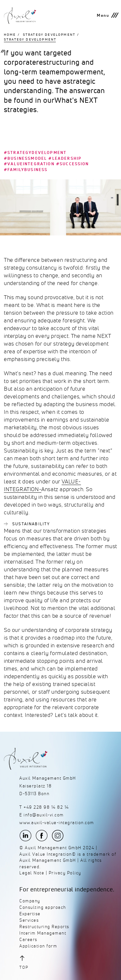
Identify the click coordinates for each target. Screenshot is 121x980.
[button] (39, 962)
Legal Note (32, 873)
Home (10, 35)
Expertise (30, 914)
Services (29, 920)
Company (30, 901)
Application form (38, 946)
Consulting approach (43, 907)
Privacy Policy (65, 873)
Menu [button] (103, 15)
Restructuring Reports (44, 927)
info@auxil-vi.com (44, 815)
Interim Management (43, 933)
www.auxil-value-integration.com (57, 823)
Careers (28, 940)
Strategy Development (49, 35)
